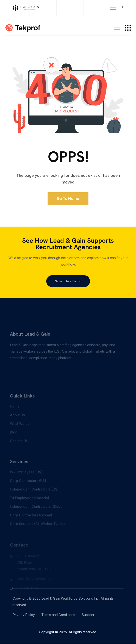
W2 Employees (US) (26, 478)
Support (88, 615)
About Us (17, 421)
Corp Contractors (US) (28, 487)
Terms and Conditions (58, 615)
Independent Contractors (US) (34, 496)
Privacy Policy (24, 615)
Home (15, 413)
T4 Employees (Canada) (29, 504)
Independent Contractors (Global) (37, 513)
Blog (14, 439)
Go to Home (68, 199)
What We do (20, 430)
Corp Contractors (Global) (31, 521)
